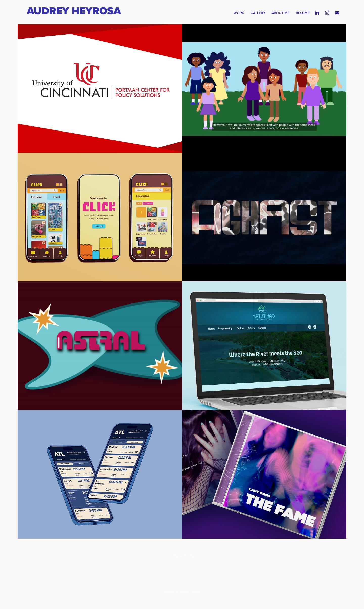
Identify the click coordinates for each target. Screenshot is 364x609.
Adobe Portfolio (191, 591)
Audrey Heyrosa (75, 11)
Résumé (303, 13)
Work (239, 13)
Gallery (258, 13)
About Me (280, 13)
